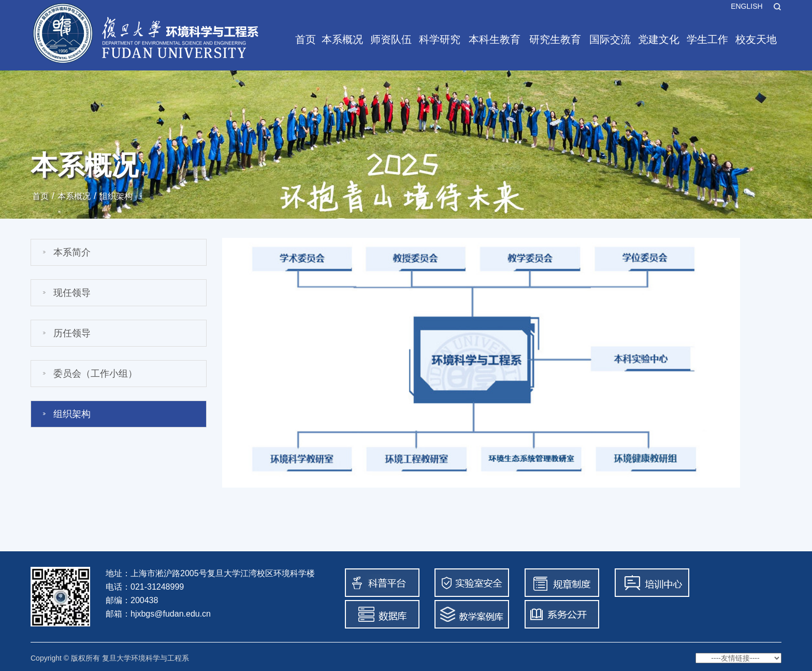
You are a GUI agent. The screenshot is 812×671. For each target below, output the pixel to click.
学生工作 (707, 39)
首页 (306, 39)
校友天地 (756, 39)
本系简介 (72, 252)
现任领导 (72, 293)
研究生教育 (555, 39)
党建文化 (659, 39)
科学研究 (440, 39)
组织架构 (116, 196)
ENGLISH (746, 6)
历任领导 (72, 333)
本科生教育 (495, 39)
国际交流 (610, 39)
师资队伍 (391, 39)
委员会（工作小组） (95, 374)
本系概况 (342, 39)
